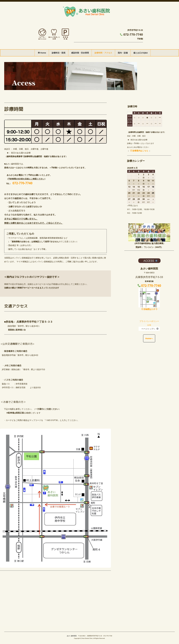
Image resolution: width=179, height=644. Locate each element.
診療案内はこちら (139, 151)
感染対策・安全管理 (80, 53)
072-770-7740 (133, 35)
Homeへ (149, 338)
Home (42, 53)
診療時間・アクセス (103, 53)
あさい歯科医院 (72, 636)
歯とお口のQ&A (140, 53)
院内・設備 (123, 53)
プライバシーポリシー (149, 321)
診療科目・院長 (59, 53)
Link (149, 325)
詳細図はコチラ (149, 309)
